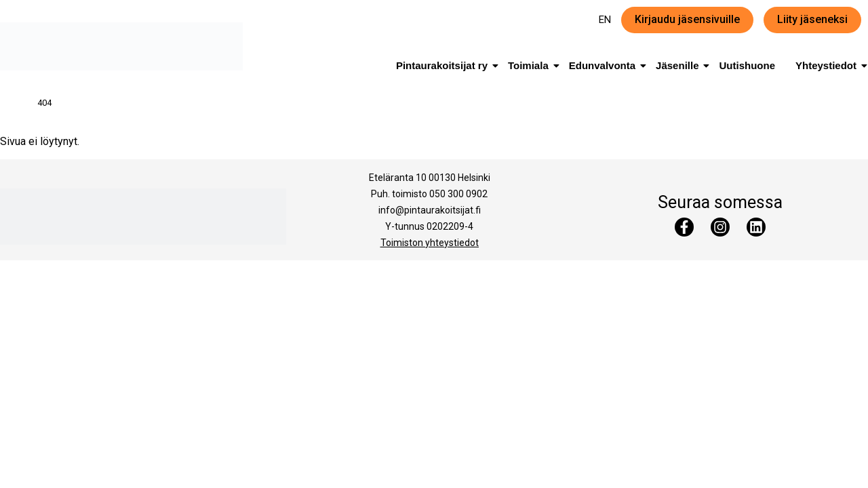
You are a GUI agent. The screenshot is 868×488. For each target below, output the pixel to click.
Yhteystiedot (828, 65)
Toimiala (531, 65)
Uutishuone (747, 65)
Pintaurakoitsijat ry (444, 65)
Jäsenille (679, 65)
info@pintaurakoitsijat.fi (430, 210)
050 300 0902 (458, 194)
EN (605, 20)
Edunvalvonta (605, 65)
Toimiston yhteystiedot (430, 243)
